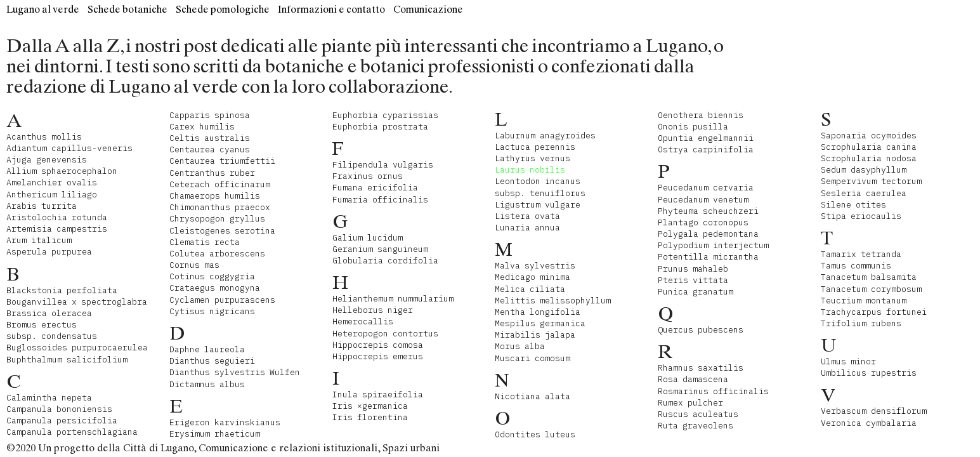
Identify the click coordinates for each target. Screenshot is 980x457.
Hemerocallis (363, 321)
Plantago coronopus (703, 222)
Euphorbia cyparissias (385, 115)
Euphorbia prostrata (380, 127)
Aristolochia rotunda (57, 217)
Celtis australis (210, 138)
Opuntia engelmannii (706, 138)
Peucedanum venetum (703, 200)
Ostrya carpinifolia (706, 149)
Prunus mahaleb (693, 269)
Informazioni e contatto (331, 9)
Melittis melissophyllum (553, 301)
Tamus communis (856, 266)
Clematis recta (205, 242)
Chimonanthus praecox (220, 207)
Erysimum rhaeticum (215, 434)
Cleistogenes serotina (222, 231)
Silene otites (853, 205)
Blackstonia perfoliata (62, 290)
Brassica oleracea (49, 313)
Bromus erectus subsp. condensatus (52, 330)
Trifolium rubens (861, 323)
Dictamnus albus (207, 384)
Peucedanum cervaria (706, 188)
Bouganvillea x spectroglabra (77, 302)
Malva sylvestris (535, 266)
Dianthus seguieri (212, 361)
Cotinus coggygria (212, 276)
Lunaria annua (527, 228)
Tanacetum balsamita (869, 277)
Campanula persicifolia (62, 421)
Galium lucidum (368, 238)
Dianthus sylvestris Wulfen (235, 372)
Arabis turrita (42, 206)
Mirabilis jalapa (535, 335)
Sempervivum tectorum (871, 181)
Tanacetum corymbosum (871, 289)
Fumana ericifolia (375, 188)
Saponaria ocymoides (869, 136)
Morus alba (520, 346)
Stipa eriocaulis (861, 216)
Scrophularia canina (869, 147)
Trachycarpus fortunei (874, 312)
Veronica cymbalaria (869, 423)
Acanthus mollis (44, 137)
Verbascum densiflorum (874, 411)
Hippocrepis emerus (378, 356)
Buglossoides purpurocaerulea (77, 348)
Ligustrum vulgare (538, 205)
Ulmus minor (848, 361)
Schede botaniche (127, 9)
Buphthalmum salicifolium (67, 360)
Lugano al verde (43, 9)
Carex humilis (202, 127)
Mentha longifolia (538, 312)
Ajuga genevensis (47, 160)
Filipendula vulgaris (383, 165)
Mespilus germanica (540, 323)
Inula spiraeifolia (378, 394)
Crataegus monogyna (215, 288)
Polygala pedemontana (708, 234)
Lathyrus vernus (532, 158)
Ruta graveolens (696, 426)
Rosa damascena (693, 379)
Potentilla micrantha (708, 257)
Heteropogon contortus (385, 334)
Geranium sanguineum (380, 249)
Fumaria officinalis (380, 200)
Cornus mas (194, 265)
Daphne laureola (207, 349)
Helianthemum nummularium (393, 299)
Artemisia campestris (57, 229)
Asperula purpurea (49, 252)
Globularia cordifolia (385, 261)
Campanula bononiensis (59, 409)
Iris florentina (370, 417)
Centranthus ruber (212, 173)
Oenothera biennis (701, 115)
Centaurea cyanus (210, 149)
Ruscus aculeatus (698, 414)
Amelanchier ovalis (52, 182)
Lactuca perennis (535, 147)
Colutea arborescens (217, 254)
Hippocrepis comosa (378, 345)
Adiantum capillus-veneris (69, 148)
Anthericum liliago (52, 195)
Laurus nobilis (530, 170)
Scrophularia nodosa (869, 158)
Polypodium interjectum (713, 245)
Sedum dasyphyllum (864, 170)
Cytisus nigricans (212, 311)
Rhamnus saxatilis (701, 368)
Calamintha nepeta (49, 398)
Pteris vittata (693, 280)
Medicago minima (532, 277)
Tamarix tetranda (861, 254)
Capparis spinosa (210, 115)
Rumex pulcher (690, 403)
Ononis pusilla (693, 127)
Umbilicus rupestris (869, 373)
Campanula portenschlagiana (72, 432)
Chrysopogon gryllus (217, 219)
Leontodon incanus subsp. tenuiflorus (540, 187)
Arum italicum (39, 240)
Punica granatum (696, 292)
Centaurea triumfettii (222, 161)
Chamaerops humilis (215, 196)
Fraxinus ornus (368, 176)
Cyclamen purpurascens (222, 300)
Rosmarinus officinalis (713, 391)
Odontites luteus (535, 434)
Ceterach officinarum (220, 184)
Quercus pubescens (701, 330)
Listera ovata (527, 216)
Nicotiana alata (532, 396)
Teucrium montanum (864, 301)
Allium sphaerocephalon (62, 171)
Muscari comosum (532, 358)
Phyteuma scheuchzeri (708, 211)
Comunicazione (428, 9)
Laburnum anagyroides (545, 136)
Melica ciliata (530, 289)
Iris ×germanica (370, 406)
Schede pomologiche (223, 9)
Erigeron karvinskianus (225, 422)
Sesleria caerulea (864, 193)
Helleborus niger (373, 310)
